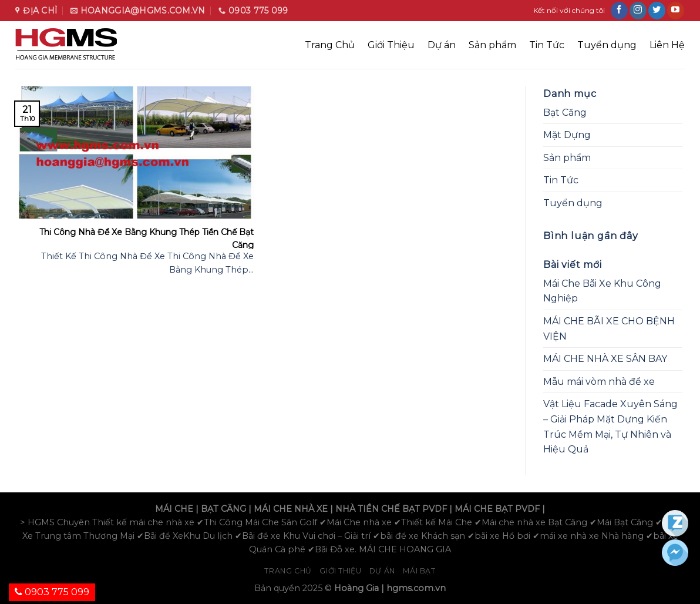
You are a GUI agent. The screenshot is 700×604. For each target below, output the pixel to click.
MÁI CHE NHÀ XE (291, 509)
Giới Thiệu (391, 45)
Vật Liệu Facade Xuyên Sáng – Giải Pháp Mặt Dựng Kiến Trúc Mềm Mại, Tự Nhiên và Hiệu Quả (610, 427)
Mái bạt (419, 571)
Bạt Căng (565, 113)
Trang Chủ (330, 45)
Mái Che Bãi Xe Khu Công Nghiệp (602, 291)
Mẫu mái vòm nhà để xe (599, 382)
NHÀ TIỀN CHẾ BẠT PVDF (391, 509)
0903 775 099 (52, 592)
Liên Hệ (667, 45)
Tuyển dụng (607, 45)
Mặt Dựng (567, 135)
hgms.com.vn (416, 588)
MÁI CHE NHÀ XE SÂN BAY (605, 359)
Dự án (442, 45)
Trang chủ (288, 571)
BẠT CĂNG (223, 509)
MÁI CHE (174, 509)
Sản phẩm (492, 45)
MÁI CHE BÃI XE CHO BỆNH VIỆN (609, 329)
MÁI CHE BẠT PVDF (497, 509)
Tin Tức (547, 45)
